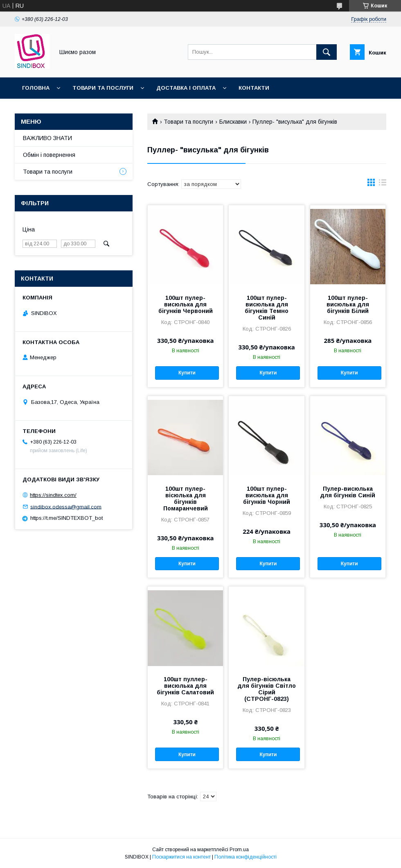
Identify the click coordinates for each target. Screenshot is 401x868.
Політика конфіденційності (246, 857)
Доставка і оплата (186, 88)
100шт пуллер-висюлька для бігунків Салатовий (185, 686)
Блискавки (233, 122)
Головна (36, 88)
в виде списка (383, 184)
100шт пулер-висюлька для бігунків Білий (348, 304)
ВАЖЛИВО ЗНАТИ (47, 138)
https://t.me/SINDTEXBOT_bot (66, 518)
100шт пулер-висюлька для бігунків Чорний (267, 495)
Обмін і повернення (49, 155)
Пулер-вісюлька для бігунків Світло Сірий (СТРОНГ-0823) (267, 689)
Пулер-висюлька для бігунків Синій (348, 492)
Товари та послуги (103, 88)
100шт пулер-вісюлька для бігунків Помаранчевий (186, 499)
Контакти (254, 88)
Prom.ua (239, 850)
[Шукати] (327, 52)
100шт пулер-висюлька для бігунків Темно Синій (267, 308)
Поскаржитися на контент (181, 857)
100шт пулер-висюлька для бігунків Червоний (186, 304)
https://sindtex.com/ (53, 495)
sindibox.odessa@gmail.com (66, 507)
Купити (187, 373)
